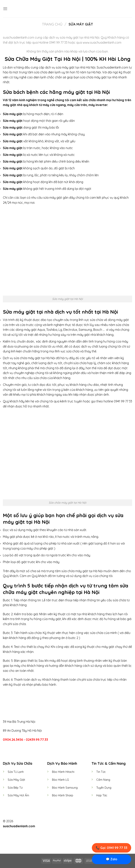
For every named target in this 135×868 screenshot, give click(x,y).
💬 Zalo (112, 859)
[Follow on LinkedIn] (75, 821)
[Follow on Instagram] (65, 821)
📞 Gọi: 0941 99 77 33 (112, 848)
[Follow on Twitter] (70, 821)
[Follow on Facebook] (60, 821)
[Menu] (5, 9)
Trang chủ (52, 24)
